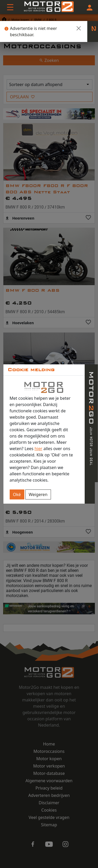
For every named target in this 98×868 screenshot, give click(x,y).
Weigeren (38, 494)
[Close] (79, 28)
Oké (17, 494)
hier (38, 449)
